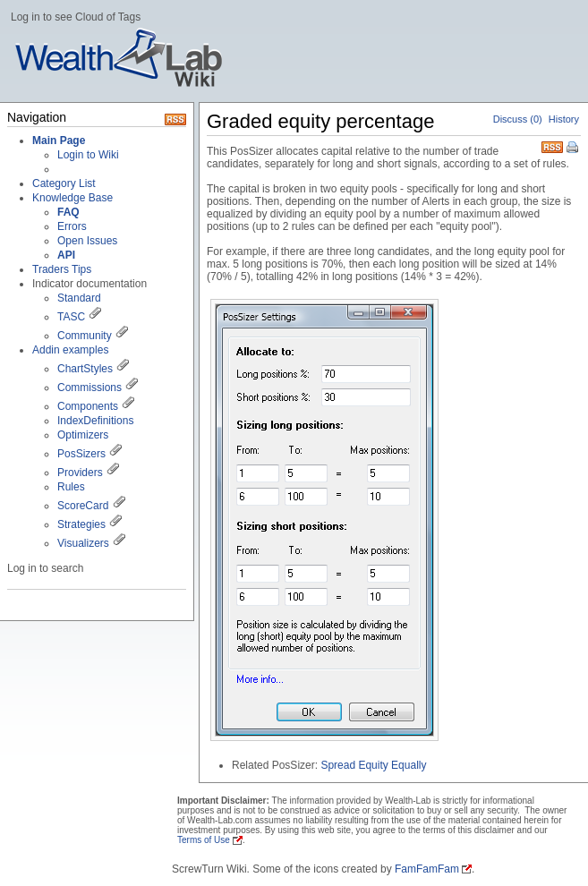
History (564, 119)
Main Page (59, 141)
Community (85, 336)
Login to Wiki (88, 155)
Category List (64, 183)
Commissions (89, 388)
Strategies (81, 524)
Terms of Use (204, 840)
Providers (80, 473)
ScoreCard (83, 506)
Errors (72, 226)
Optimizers (83, 435)
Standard (79, 298)
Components (88, 406)
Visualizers (83, 543)
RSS (552, 145)
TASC (71, 317)
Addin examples (70, 350)
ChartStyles (85, 369)
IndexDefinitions (95, 421)
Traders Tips (62, 269)
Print (574, 149)
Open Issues (87, 241)
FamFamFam (427, 869)
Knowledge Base (72, 198)
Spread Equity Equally (373, 765)
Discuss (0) (518, 119)
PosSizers (81, 454)
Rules (71, 487)
